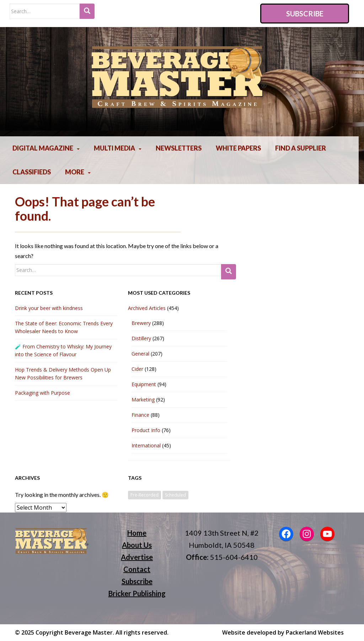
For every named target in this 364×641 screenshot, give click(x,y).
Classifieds (32, 172)
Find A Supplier (301, 148)
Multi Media (114, 148)
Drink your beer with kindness (49, 308)
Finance (140, 415)
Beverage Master (89, 632)
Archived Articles (147, 308)
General (140, 354)
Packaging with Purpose (42, 393)
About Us (137, 545)
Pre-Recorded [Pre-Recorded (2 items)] (144, 495)
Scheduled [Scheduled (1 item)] (175, 495)
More (75, 172)
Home (137, 533)
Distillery (141, 338)
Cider (137, 369)
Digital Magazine (43, 148)
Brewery (141, 323)
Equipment (144, 384)
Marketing (143, 400)
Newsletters (179, 148)
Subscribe (305, 14)
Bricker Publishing (137, 593)
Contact (137, 569)
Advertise (137, 557)
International (146, 445)
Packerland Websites (315, 632)
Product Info (146, 430)
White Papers (238, 148)
